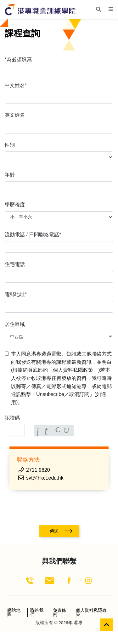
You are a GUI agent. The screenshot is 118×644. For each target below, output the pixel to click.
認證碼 (12, 418)
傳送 (54, 531)
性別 (10, 145)
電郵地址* (16, 294)
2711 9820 (38, 470)
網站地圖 (14, 613)
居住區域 (15, 324)
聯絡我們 (37, 613)
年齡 (10, 175)
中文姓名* (16, 85)
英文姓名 (15, 115)
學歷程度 (15, 205)
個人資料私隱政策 (91, 613)
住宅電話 (15, 264)
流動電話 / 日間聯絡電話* (33, 235)
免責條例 (59, 613)
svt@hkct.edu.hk (45, 478)
